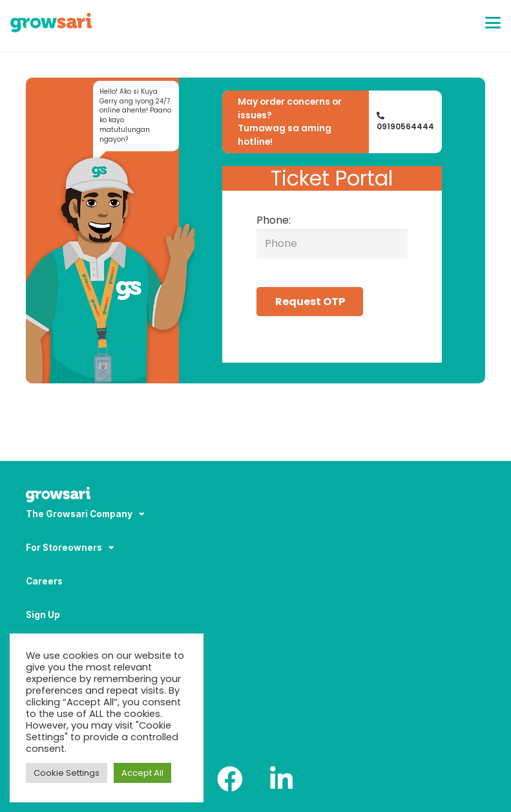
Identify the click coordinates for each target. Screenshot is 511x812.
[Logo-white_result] (255, 496)
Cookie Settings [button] (67, 773)
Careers (44, 581)
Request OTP (310, 302)
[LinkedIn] (282, 779)
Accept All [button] (142, 773)
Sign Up (43, 615)
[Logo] (51, 23)
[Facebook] (230, 779)
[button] (493, 23)
